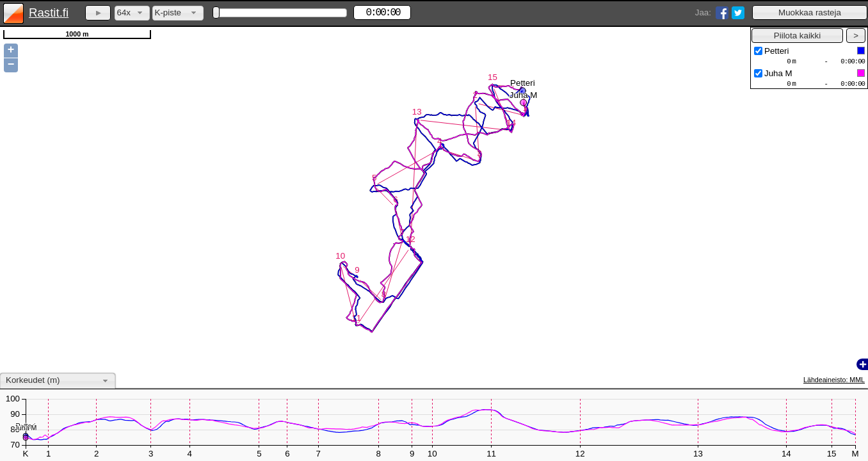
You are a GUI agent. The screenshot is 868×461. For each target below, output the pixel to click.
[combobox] (132, 13)
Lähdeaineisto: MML (834, 380)
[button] (810, 12)
